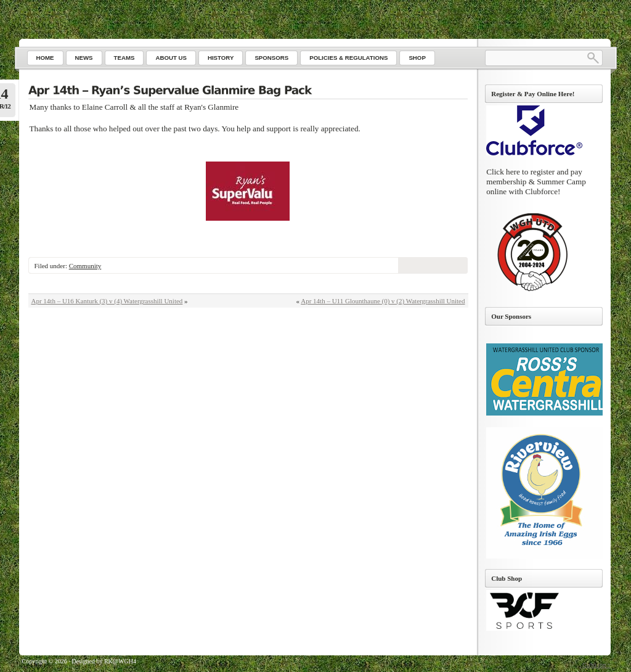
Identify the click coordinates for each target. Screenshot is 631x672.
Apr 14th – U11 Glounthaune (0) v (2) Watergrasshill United (383, 301)
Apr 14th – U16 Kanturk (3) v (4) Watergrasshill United (107, 301)
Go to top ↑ (596, 665)
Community (85, 266)
